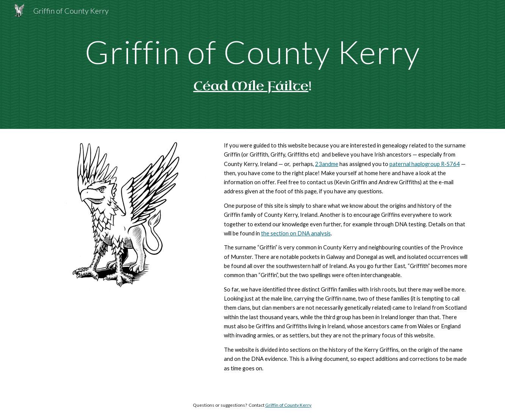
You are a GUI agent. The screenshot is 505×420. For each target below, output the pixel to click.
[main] (252, 52)
